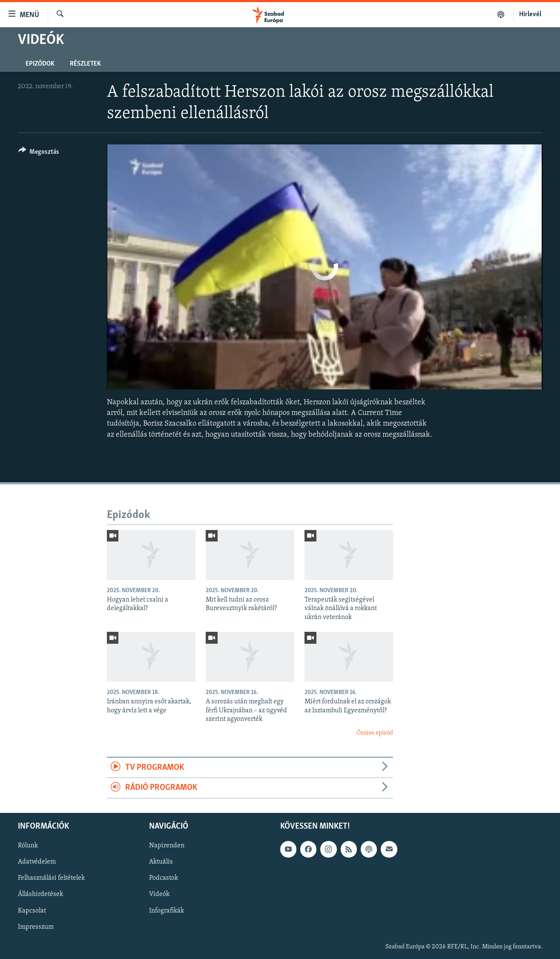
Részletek (85, 64)
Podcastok (164, 878)
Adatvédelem (37, 862)
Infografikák (167, 910)
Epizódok (40, 64)
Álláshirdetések (40, 894)
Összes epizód (375, 733)
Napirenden (167, 846)
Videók (159, 894)
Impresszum (36, 927)
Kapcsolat (32, 910)
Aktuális (161, 862)
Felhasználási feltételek (51, 878)
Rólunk (28, 846)
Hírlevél (530, 14)
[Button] (39, 153)
